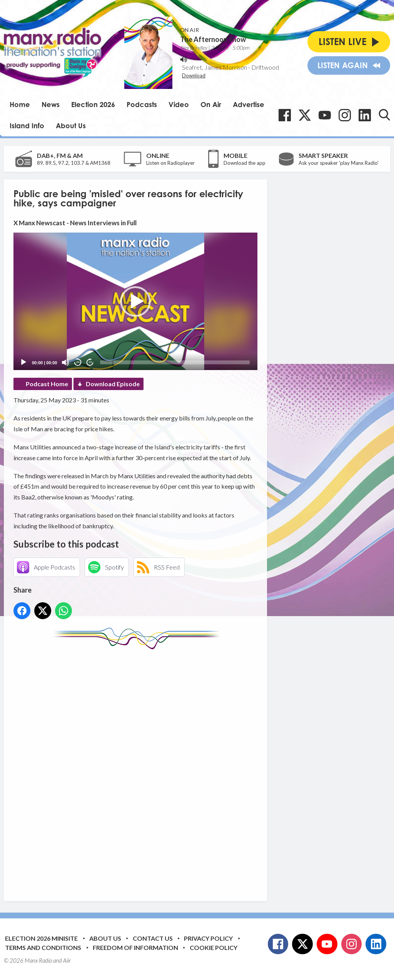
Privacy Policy (208, 938)
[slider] (175, 362)
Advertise (249, 104)
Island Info (27, 126)
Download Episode (113, 384)
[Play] (23, 362)
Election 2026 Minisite (41, 938)
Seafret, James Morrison (215, 67)
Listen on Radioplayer (170, 163)
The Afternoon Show (213, 39)
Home (20, 104)
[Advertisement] (158, 769)
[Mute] (65, 362)
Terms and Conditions (43, 947)
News (51, 104)
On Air (211, 104)
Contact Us (153, 938)
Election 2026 (93, 104)
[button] (135, 302)
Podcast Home (47, 384)
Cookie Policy (214, 947)
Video (179, 104)
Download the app (245, 163)
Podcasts (142, 104)
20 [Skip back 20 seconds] (78, 362)
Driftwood (265, 67)
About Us (71, 126)
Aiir (67, 960)
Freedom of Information (135, 947)
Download (194, 75)
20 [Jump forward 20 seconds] (90, 362)
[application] (135, 301)
